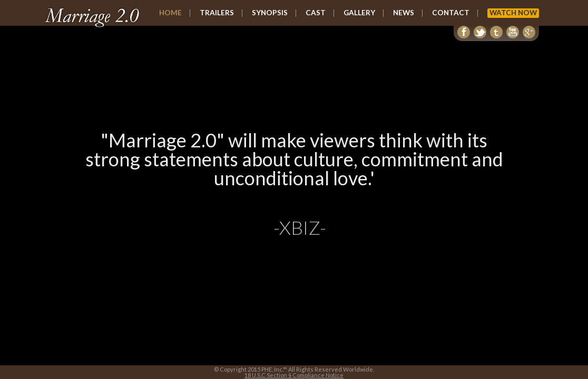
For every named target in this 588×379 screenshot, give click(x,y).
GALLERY (359, 13)
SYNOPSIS (270, 13)
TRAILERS (217, 13)
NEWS (404, 13)
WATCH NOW (513, 13)
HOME (170, 13)
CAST (316, 13)
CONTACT (451, 13)
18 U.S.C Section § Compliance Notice (294, 375)
